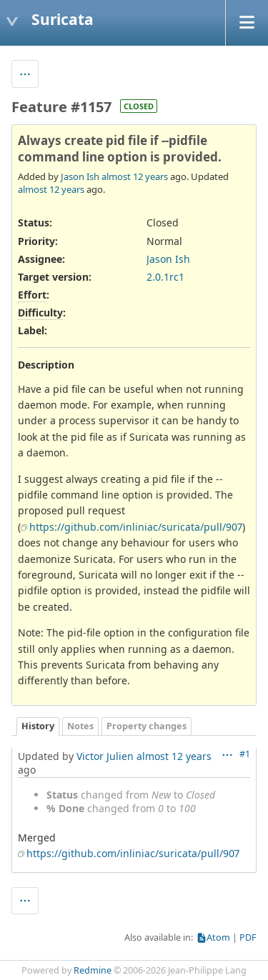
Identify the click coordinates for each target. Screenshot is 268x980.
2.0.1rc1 (165, 277)
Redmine (93, 970)
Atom (218, 937)
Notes (80, 726)
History (38, 726)
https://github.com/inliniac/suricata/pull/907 (136, 527)
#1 (245, 754)
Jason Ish (80, 176)
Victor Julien (105, 756)
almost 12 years (135, 176)
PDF (248, 937)
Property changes (147, 726)
